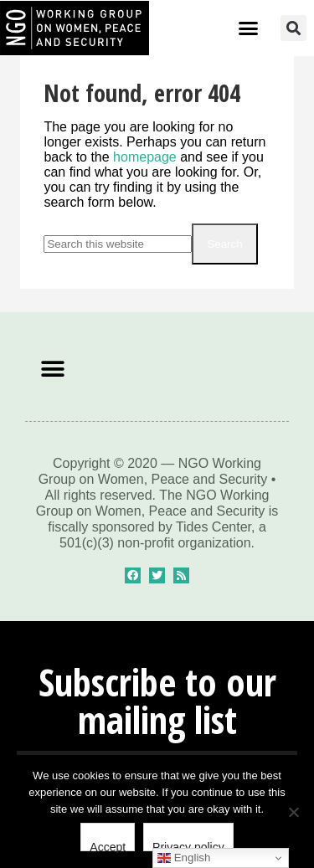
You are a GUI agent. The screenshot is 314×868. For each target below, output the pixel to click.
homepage (145, 157)
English (184, 858)
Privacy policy (188, 846)
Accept (108, 846)
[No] (293, 812)
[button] (249, 28)
